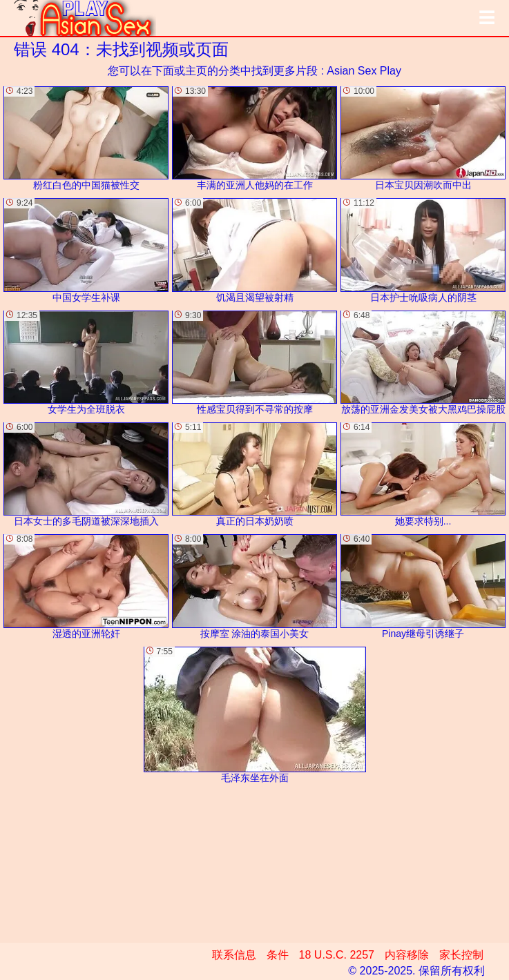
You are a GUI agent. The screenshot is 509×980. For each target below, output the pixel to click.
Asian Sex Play (364, 71)
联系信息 (234, 955)
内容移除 (407, 955)
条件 (278, 955)
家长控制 (461, 955)
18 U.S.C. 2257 (337, 955)
